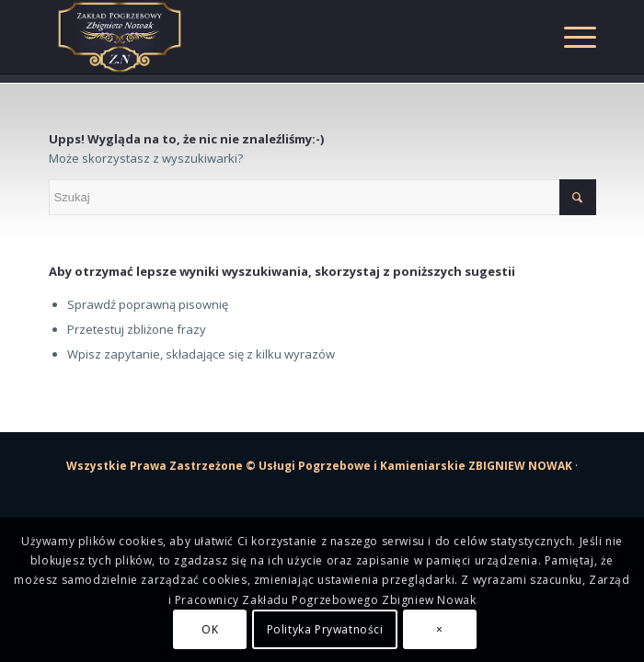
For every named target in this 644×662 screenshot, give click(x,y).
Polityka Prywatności (325, 629)
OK (210, 629)
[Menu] (571, 37)
